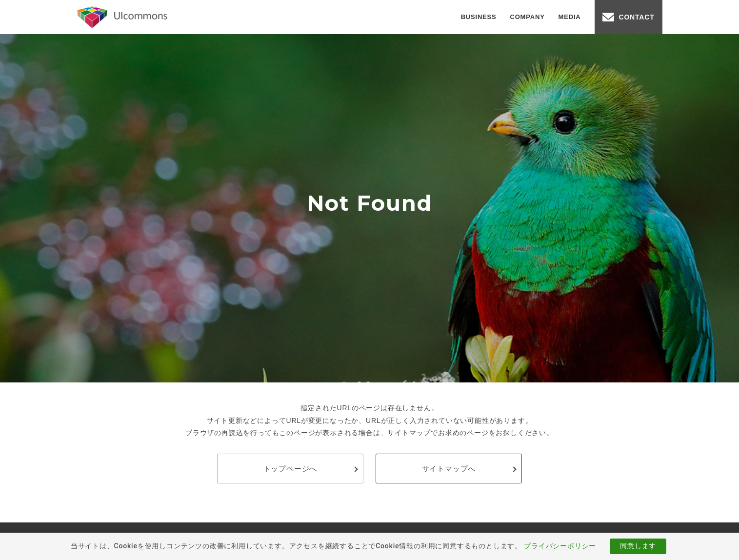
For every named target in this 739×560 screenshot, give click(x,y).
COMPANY (528, 17)
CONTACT (637, 17)
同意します (638, 546)
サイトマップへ (449, 469)
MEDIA (570, 17)
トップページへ (290, 469)
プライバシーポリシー (560, 546)
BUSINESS (479, 17)
